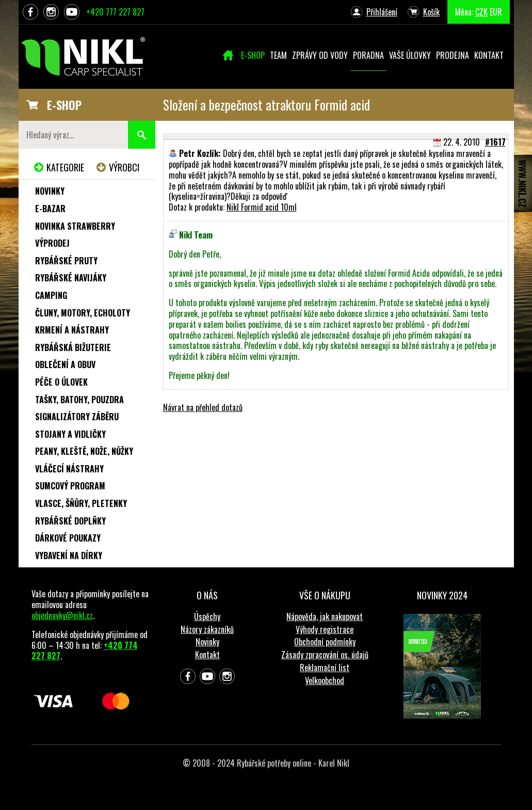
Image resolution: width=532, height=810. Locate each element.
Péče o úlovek (61, 382)
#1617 (495, 142)
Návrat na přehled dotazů (203, 407)
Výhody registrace (325, 629)
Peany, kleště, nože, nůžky (84, 451)
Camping (51, 295)
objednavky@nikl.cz (62, 615)
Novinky (50, 191)
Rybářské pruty (66, 261)
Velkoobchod (325, 680)
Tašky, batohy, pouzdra (79, 400)
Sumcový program (70, 486)
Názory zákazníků (207, 629)
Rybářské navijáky (71, 278)
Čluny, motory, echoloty (83, 313)
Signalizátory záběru (77, 417)
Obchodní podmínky (325, 642)
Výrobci (124, 167)
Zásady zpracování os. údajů (325, 655)
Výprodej (52, 243)
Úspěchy (207, 616)
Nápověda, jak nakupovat (325, 616)
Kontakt (207, 655)
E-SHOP (64, 105)
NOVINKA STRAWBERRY (75, 226)
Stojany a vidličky (70, 434)
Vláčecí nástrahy (69, 469)
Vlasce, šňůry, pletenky (81, 503)
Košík (431, 12)
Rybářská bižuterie (73, 347)
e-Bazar (50, 209)
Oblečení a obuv (65, 364)
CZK (481, 12)
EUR (496, 12)
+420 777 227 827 (115, 12)
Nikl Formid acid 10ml (262, 207)
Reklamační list (325, 668)
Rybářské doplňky (70, 521)
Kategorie (65, 167)
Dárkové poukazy (68, 538)
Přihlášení (382, 12)
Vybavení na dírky (69, 555)
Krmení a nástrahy (72, 330)
